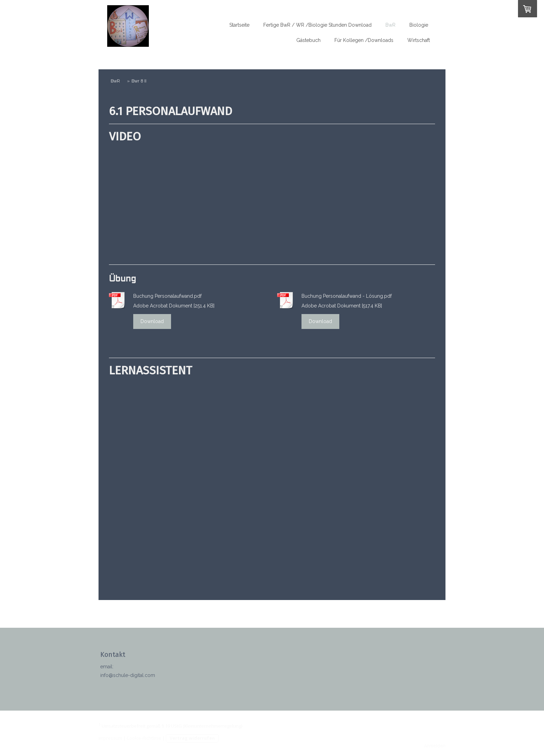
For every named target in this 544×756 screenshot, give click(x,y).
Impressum (110, 738)
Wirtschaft (419, 40)
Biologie (419, 25)
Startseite (239, 25)
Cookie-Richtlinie (144, 738)
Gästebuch (308, 40)
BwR (390, 25)
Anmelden (435, 746)
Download (152, 321)
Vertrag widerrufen (192, 738)
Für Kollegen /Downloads (364, 40)
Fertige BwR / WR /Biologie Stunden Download (317, 25)
